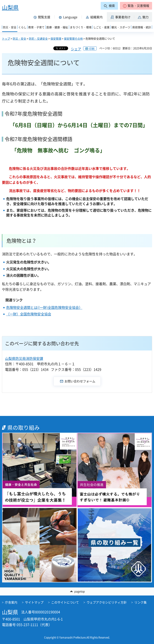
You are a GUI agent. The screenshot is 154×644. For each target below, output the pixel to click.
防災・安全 (19, 38)
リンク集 (141, 602)
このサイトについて (65, 602)
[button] (136, 6)
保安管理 (56, 38)
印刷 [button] (92, 49)
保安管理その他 (73, 38)
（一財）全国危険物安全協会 (29, 314)
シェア (76, 49)
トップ (6, 38)
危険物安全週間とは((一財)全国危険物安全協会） (44, 307)
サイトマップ (34, 602)
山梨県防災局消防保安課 (24, 358)
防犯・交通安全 (38, 38)
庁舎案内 (11, 602)
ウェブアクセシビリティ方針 (107, 602)
